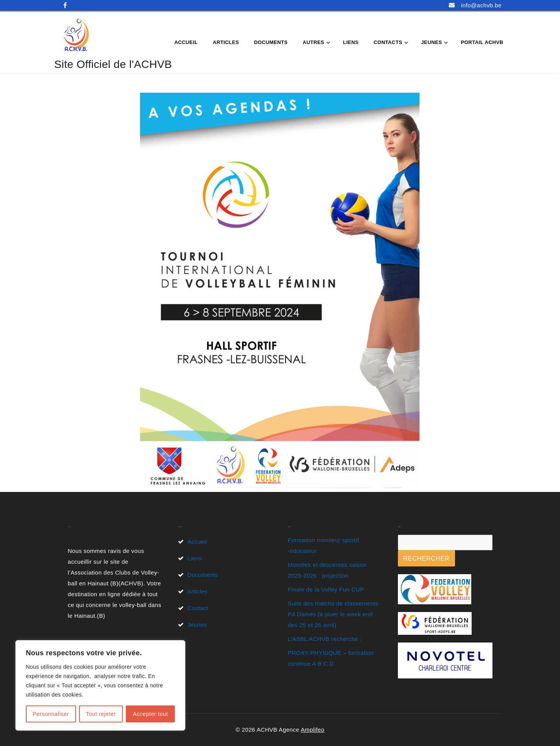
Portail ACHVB (482, 42)
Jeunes (431, 42)
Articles (226, 42)
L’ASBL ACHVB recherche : (325, 639)
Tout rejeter (101, 714)
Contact (198, 608)
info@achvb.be (481, 5)
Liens (351, 42)
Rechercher (426, 559)
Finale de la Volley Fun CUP (326, 589)
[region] (100, 685)
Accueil (186, 42)
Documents (271, 42)
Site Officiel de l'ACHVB (113, 64)
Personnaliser (51, 714)
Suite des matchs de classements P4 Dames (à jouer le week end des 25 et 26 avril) (333, 614)
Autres (313, 42)
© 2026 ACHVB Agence (268, 730)
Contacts (388, 42)
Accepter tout (150, 714)
